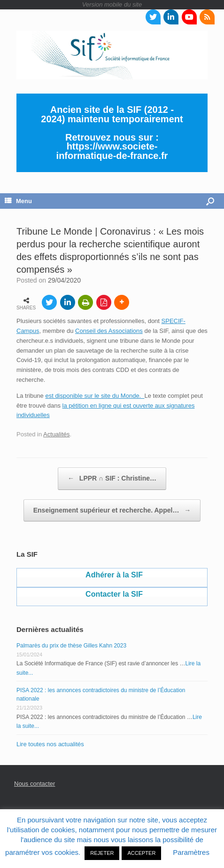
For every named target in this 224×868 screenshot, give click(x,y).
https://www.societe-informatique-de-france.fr (112, 151)
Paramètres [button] (191, 852)
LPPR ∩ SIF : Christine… (112, 479)
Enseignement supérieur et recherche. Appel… (112, 511)
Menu (18, 201)
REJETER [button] (102, 853)
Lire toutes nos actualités (50, 744)
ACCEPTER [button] (141, 853)
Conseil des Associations (109, 331)
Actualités (56, 434)
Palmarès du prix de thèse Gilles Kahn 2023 (71, 646)
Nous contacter (35, 784)
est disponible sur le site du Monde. (95, 396)
